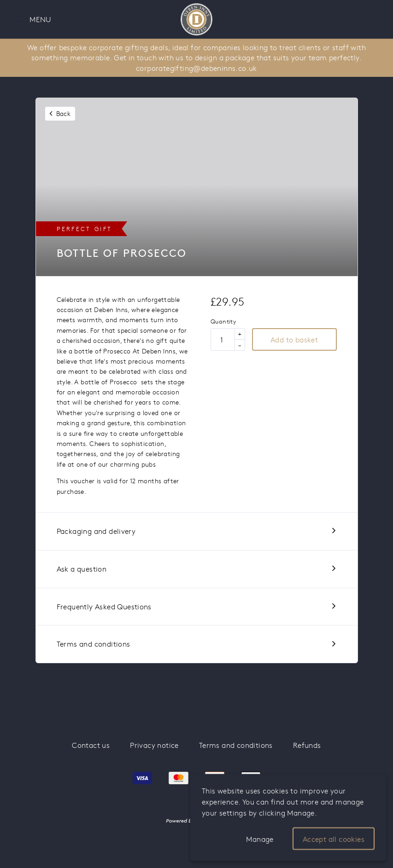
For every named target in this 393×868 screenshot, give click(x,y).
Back (64, 113)
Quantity (223, 322)
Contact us (91, 745)
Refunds (307, 745)
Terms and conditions (94, 644)
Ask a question (82, 569)
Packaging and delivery (96, 531)
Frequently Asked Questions (104, 606)
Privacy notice (154, 745)
